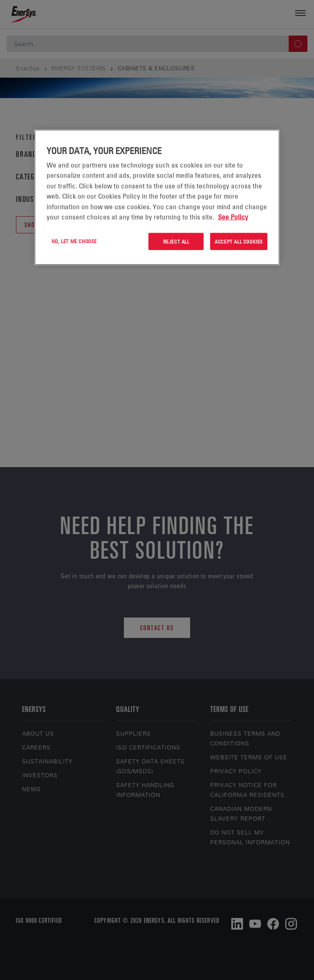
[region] (157, 197)
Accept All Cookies (239, 241)
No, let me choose (74, 241)
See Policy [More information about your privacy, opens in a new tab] (233, 217)
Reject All (176, 241)
